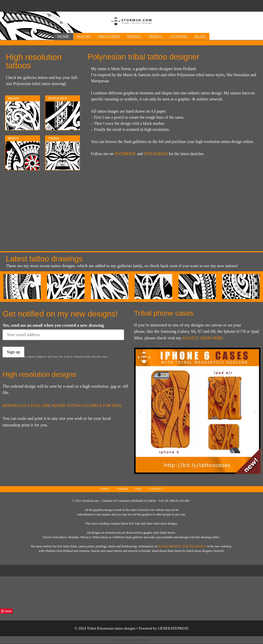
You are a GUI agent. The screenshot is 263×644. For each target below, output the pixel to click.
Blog (200, 37)
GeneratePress (173, 628)
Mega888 (69, 582)
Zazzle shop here (203, 338)
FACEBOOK (125, 154)
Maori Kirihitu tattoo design (182, 546)
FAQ (138, 489)
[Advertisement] (132, 5)
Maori (84, 37)
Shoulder (109, 37)
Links (104, 489)
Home (63, 37)
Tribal (155, 37)
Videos (122, 489)
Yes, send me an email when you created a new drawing (53, 325)
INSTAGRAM (156, 154)
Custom (179, 37)
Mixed (134, 37)
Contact (156, 489)
